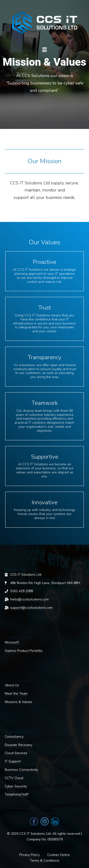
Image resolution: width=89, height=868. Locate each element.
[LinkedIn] (55, 821)
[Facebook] (34, 821)
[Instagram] (45, 821)
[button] (44, 50)
